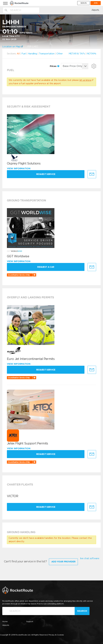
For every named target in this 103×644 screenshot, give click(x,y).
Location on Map (13, 47)
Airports (95, 10)
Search (82, 611)
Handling (32, 54)
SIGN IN (84, 3)
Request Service (46, 174)
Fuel (24, 54)
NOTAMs (91, 54)
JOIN (96, 3)
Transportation (47, 54)
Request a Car (46, 267)
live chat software (90, 558)
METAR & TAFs (77, 54)
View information (19, 168)
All (18, 54)
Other (60, 54)
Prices (55, 66)
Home (5, 621)
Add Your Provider (63, 562)
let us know (85, 80)
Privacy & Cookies (56, 635)
